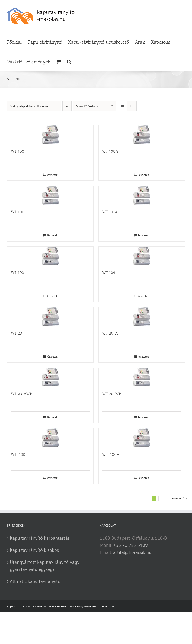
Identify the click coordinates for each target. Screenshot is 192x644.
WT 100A (110, 151)
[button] (69, 61)
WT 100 (18, 151)
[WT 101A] (142, 195)
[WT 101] (50, 195)
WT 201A (110, 333)
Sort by (29, 106)
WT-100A (111, 454)
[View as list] (132, 106)
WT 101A (110, 212)
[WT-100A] (142, 438)
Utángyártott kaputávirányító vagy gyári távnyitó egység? (44, 566)
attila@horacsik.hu (132, 552)
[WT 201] (50, 316)
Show (87, 106)
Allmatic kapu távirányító (35, 581)
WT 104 (109, 273)
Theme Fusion (107, 606)
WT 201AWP (21, 394)
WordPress (90, 606)
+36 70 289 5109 (131, 545)
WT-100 (18, 454)
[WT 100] (50, 135)
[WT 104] (142, 256)
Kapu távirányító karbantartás (40, 538)
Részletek (52, 175)
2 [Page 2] (161, 498)
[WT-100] (50, 438)
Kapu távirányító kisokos (34, 550)
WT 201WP (112, 394)
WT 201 (17, 333)
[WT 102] (50, 256)
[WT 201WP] (142, 377)
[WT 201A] (142, 316)
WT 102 (17, 273)
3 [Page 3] (168, 498)
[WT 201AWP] (50, 377)
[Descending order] (67, 106)
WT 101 (17, 212)
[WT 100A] (142, 135)
